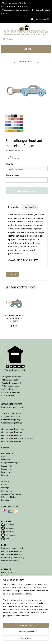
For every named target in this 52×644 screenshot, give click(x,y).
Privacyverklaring (9, 497)
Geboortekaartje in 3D (11, 441)
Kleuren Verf (7, 469)
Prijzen (4, 456)
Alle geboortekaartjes (11, 416)
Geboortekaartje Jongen (12, 420)
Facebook (10, 524)
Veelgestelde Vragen (10, 463)
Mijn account (42, 20)
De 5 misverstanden (10, 561)
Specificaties (30, 207)
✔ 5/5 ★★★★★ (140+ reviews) (15, 6)
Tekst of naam (12, 175)
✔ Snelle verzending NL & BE (14, 3)
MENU (26, 49)
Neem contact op (9, 572)
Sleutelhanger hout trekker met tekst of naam (14, 318)
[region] (26, 601)
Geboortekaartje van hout (13, 551)
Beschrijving (14, 207)
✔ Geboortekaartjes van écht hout (16, 10)
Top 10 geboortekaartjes (12, 413)
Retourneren (7, 491)
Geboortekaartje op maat (12, 554)
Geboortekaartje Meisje (12, 423)
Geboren (5, 448)
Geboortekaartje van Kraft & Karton (17, 438)
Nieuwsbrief (11, 535)
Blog (5, 13)
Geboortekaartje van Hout (13, 429)
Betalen (5, 484)
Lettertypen (7, 472)
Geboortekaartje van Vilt (12, 435)
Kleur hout (11, 164)
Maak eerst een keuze (27, 191)
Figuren (5, 475)
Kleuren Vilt (6, 466)
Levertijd (5, 488)
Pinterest (10, 531)
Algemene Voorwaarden (12, 494)
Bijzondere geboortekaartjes (14, 557)
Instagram (10, 528)
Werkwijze (6, 460)
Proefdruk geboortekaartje (13, 407)
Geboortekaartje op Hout (12, 432)
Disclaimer (6, 500)
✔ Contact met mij (42, 10)
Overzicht (12, 274)
